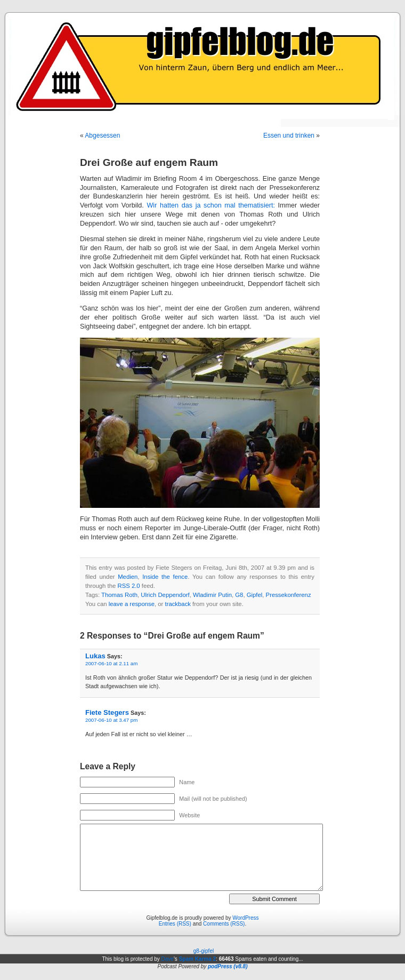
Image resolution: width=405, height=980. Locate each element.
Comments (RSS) (224, 924)
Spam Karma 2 (197, 959)
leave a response (132, 604)
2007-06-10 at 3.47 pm (111, 720)
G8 (239, 595)
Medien (128, 577)
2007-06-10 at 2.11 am (111, 663)
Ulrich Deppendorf (165, 595)
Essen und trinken (289, 136)
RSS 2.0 (128, 586)
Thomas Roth (119, 595)
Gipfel (255, 595)
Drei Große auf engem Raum (149, 162)
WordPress (245, 918)
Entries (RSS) (175, 924)
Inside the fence (165, 577)
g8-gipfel (204, 951)
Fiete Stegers (107, 712)
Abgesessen (102, 136)
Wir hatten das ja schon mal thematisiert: (210, 205)
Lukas (95, 656)
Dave (168, 959)
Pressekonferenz (289, 595)
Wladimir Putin (212, 595)
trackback (177, 604)
